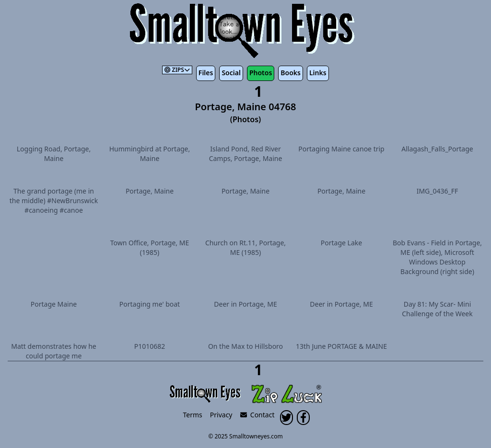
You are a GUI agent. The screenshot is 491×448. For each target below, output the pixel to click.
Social (231, 73)
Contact (257, 415)
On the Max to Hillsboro (245, 346)
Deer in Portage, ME (245, 304)
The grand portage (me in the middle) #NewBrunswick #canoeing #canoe (54, 201)
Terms (193, 415)
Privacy (221, 415)
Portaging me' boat (150, 304)
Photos (261, 73)
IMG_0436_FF (438, 191)
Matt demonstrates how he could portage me (53, 351)
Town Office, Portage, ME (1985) (150, 247)
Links (318, 73)
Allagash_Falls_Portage (437, 149)
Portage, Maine (150, 191)
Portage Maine (54, 304)
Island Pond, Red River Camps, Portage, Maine (246, 154)
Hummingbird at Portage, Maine (150, 154)
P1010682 (150, 346)
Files (206, 73)
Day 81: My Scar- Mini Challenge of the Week (437, 309)
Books (291, 73)
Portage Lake (341, 243)
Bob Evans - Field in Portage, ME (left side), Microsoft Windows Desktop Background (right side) (437, 257)
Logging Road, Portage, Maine (54, 154)
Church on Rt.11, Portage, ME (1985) (245, 247)
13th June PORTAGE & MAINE (341, 346)
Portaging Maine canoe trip (341, 149)
